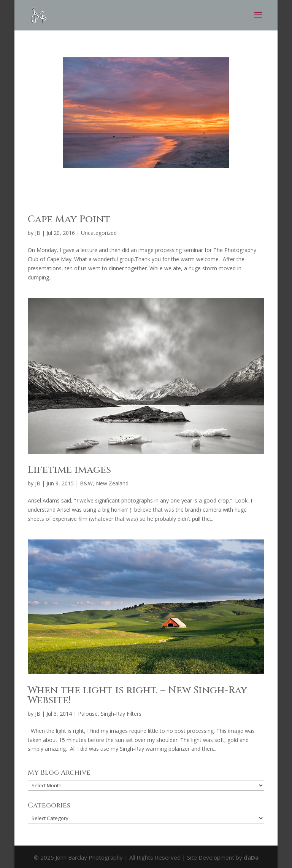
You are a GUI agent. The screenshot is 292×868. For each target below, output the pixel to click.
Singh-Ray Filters (121, 714)
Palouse (88, 714)
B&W (86, 483)
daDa (251, 857)
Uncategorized (99, 233)
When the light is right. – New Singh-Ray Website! (137, 695)
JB (38, 233)
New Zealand (112, 483)
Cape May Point (69, 219)
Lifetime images (69, 470)
